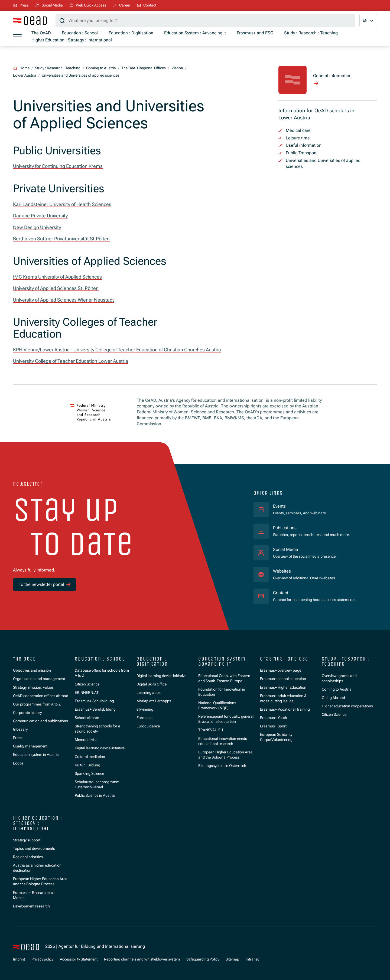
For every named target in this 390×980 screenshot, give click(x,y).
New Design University (37, 227)
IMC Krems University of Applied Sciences (57, 277)
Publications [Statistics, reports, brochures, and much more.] (285, 528)
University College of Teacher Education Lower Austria (71, 361)
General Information (332, 76)
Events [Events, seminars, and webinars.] (279, 506)
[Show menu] (17, 37)
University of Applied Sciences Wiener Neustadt (64, 300)
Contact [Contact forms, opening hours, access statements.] (281, 593)
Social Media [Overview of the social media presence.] (286, 550)
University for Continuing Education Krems (58, 166)
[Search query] (205, 21)
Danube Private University (40, 216)
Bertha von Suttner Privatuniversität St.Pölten (61, 239)
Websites (282, 571)
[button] (368, 21)
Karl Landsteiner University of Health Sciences (62, 204)
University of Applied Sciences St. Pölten (56, 288)
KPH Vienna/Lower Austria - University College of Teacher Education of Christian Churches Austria (117, 350)
